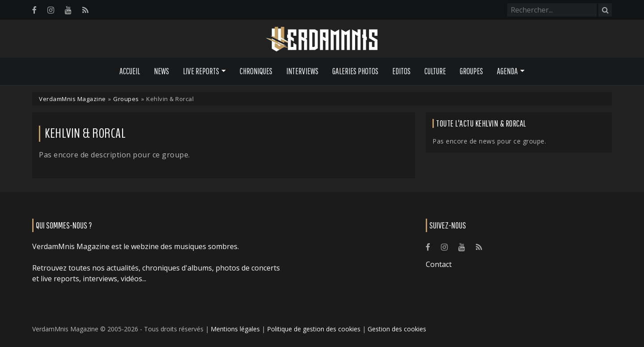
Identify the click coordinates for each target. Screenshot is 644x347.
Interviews (302, 71)
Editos (401, 71)
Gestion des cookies (397, 329)
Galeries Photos (355, 71)
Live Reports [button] (201, 71)
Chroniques (256, 71)
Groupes (471, 71)
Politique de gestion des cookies (314, 329)
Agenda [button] (507, 71)
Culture (435, 71)
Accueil (130, 71)
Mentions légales (235, 329)
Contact (439, 264)
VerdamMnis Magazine (72, 99)
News (161, 71)
